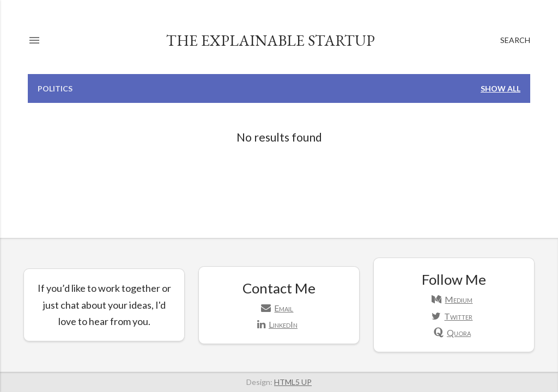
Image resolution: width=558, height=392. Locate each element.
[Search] (515, 40)
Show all (501, 88)
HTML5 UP (293, 382)
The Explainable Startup (271, 40)
